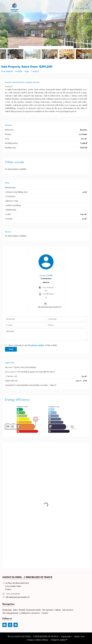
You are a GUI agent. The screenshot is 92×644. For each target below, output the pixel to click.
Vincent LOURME (46, 276)
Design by (59, 640)
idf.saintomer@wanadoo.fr (50, 307)
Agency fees (79, 636)
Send (11, 349)
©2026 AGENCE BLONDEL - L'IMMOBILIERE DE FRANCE (33, 636)
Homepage (14, 7)
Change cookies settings (37, 640)
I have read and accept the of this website (32, 345)
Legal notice (66, 636)
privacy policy (38, 345)
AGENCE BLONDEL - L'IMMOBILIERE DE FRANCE (27, 577)
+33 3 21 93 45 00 (13, 594)
